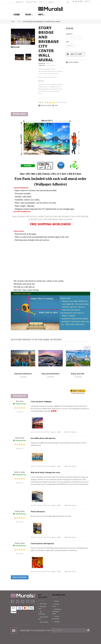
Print (56, 105)
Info (42, 15)
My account (31, 2)
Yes (54, 432)
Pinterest (23, 602)
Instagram (28, 602)
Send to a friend (46, 105)
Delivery (57, 601)
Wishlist (20, 2)
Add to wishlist (74, 62)
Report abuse (70, 432)
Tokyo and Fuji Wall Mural (50, 374)
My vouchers (44, 622)
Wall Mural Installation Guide (57, 611)
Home (17, 15)
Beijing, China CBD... (78, 374)
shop (29, 15)
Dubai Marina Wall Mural (23, 374)
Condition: (42, 65)
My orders (43, 604)
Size (68, 42)
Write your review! (20, 577)
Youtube (33, 602)
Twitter (18, 602)
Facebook (13, 602)
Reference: (42, 64)
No (59, 432)
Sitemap (57, 622)
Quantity (69, 34)
